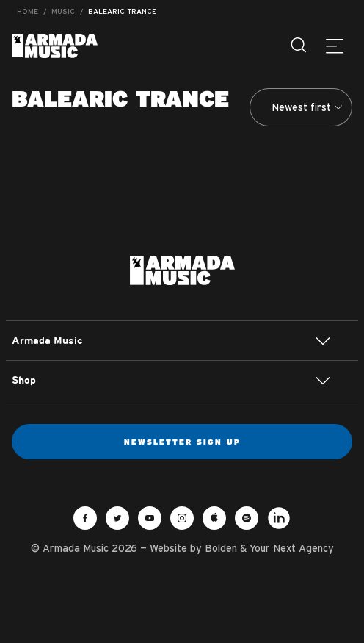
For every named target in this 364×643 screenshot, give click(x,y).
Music (63, 11)
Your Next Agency (292, 548)
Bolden (221, 548)
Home (28, 11)
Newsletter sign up (182, 442)
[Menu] (335, 46)
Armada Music (55, 46)
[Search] (299, 46)
